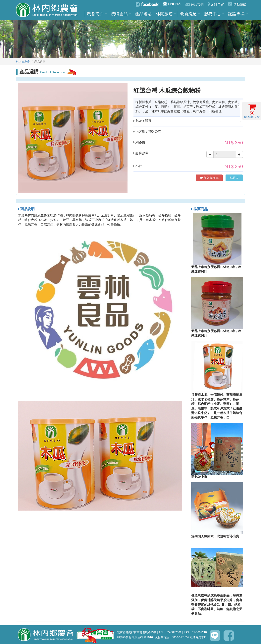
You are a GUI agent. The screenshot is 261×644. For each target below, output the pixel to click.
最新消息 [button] (190, 14)
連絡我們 (195, 4)
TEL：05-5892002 (170, 632)
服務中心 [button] (214, 14)
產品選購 (143, 14)
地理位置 (216, 4)
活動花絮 (237, 4)
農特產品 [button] (121, 14)
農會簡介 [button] (97, 14)
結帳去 (234, 178)
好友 (172, 4)
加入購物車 (209, 178)
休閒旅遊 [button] (166, 14)
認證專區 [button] (238, 14)
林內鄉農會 (23, 62)
